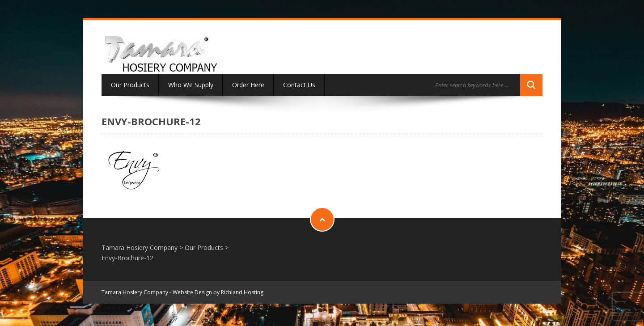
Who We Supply (191, 85)
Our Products (130, 85)
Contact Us (299, 85)
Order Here (248, 85)
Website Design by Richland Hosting (218, 292)
